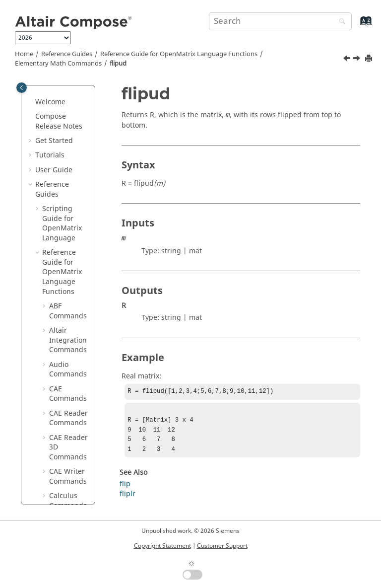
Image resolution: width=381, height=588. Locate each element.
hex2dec (70, 263)
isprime (69, 472)
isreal (65, 487)
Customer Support (222, 546)
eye (62, 132)
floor (64, 234)
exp (62, 103)
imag (64, 292)
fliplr (64, 205)
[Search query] (280, 21)
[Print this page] (370, 59)
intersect (71, 322)
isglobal (69, 419)
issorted (69, 501)
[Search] (340, 22)
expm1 (67, 117)
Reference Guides (67, 54)
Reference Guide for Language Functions (179, 54)
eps (62, 88)
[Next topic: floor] (358, 60)
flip (62, 190)
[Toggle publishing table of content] (22, 88)
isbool (66, 351)
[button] (52, 88)
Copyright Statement (162, 546)
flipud (118, 64)
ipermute (71, 336)
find (63, 161)
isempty (69, 390)
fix (60, 176)
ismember (71, 453)
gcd (62, 249)
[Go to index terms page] (355, 26)
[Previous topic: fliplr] (348, 60)
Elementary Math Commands (58, 64)
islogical (70, 433)
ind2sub (70, 307)
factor (66, 146)
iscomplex (71, 370)
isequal (68, 404)
